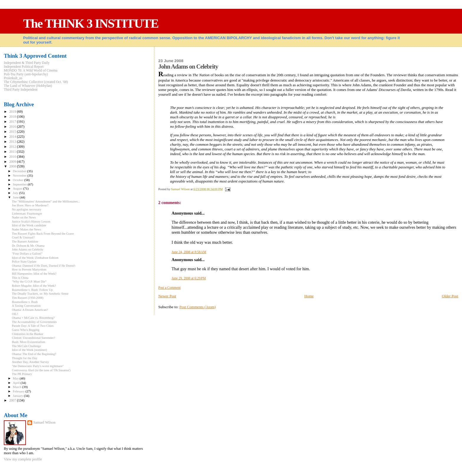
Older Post (450, 296)
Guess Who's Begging (25, 330)
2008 (13, 166)
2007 (13, 400)
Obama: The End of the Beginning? (34, 354)
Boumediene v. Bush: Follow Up (32, 290)
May (16, 378)
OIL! (15, 314)
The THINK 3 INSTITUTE (91, 23)
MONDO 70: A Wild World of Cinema (31, 71)
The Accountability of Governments (34, 322)
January (18, 396)
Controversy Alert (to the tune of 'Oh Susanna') (41, 370)
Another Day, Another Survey (30, 362)
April (17, 383)
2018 (13, 117)
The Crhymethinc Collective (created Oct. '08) (36, 82)
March (18, 387)
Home (309, 296)
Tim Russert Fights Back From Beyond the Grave (43, 234)
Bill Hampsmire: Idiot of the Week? (34, 274)
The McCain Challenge (26, 346)
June (16, 197)
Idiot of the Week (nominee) (29, 350)
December (20, 171)
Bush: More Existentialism (28, 342)
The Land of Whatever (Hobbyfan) (28, 86)
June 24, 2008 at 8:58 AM (189, 252)
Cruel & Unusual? (23, 237)
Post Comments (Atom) (198, 307)
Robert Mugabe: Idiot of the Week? (34, 286)
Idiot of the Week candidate (29, 225)
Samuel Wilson (44, 422)
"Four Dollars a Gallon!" (27, 254)
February (19, 391)
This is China (20, 278)
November (20, 175)
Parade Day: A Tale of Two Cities (33, 326)
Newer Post (167, 296)
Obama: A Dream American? (30, 310)
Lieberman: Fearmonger (27, 214)
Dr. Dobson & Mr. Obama (28, 246)
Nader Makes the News (26, 229)
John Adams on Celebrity (28, 249)
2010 (13, 157)
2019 (13, 112)
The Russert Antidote (25, 242)
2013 (13, 142)
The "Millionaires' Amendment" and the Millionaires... (46, 201)
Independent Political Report (24, 67)
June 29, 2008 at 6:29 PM (189, 278)
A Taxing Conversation (26, 306)
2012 (13, 147)
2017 (13, 122)
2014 (13, 137)
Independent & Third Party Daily (27, 63)
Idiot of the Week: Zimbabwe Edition (35, 258)
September (20, 184)
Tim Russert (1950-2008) (28, 298)
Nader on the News (24, 217)
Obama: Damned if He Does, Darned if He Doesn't (43, 266)
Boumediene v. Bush (25, 302)
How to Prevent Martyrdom (29, 269)
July (16, 193)
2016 (13, 127)
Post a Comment (169, 288)
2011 (13, 152)
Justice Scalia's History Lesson (31, 222)
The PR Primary (22, 374)
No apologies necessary (27, 209)
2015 (13, 132)
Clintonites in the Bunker (28, 334)
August (18, 188)
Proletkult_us (13, 78)
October (19, 180)
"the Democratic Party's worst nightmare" (38, 366)
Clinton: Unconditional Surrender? (33, 338)
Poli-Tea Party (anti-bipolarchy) (26, 74)
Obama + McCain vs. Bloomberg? (33, 318)
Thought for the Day (25, 358)
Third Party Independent (21, 90)
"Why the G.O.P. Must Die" (29, 282)
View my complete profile (23, 459)
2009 (13, 162)
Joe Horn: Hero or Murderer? (30, 205)
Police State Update (24, 262)
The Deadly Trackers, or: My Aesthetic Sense (40, 294)
